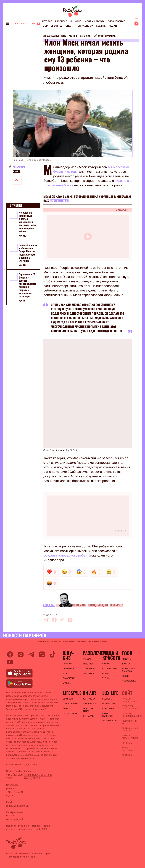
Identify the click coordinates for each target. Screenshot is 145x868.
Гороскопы (89, 669)
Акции (113, 26)
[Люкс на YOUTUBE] (27, 24)
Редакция (127, 755)
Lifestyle (57, 26)
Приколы (87, 659)
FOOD (45, 26)
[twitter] (62, 620)
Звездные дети (98, 605)
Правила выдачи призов (130, 737)
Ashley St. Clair (70, 450)
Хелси (125, 676)
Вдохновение (116, 21)
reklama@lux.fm (16, 819)
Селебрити (116, 605)
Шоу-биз (47, 21)
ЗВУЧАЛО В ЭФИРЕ (88, 710)
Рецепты (127, 659)
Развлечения (63, 21)
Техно (66, 709)
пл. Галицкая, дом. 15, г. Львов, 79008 (38, 776)
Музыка (67, 683)
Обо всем (68, 699)
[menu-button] (8, 24)
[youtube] (10, 662)
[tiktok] (53, 654)
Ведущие (107, 699)
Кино (78, 21)
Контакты (127, 743)
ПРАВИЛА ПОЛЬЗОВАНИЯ (129, 700)
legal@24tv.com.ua (17, 806)
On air (69, 26)
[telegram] (46, 620)
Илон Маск (79, 605)
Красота (107, 664)
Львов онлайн (110, 721)
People (17, 171)
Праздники (88, 674)
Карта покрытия (108, 715)
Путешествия (70, 713)
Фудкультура (129, 681)
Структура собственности (130, 707)
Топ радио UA (85, 26)
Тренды (106, 678)
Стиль (106, 673)
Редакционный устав (130, 722)
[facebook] (54, 620)
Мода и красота (95, 21)
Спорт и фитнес (111, 669)
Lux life (101, 26)
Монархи (67, 664)
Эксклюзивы (70, 678)
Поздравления (71, 704)
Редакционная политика (130, 730)
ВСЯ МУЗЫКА (89, 699)
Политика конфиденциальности (130, 715)
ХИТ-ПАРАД (88, 716)
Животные (88, 664)
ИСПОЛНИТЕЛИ (90, 704)
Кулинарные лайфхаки (129, 670)
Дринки (126, 664)
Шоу (65, 673)
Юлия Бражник (107, 36)
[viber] (70, 620)
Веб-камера (108, 709)
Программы (109, 704)
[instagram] (21, 654)
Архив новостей (127, 749)
